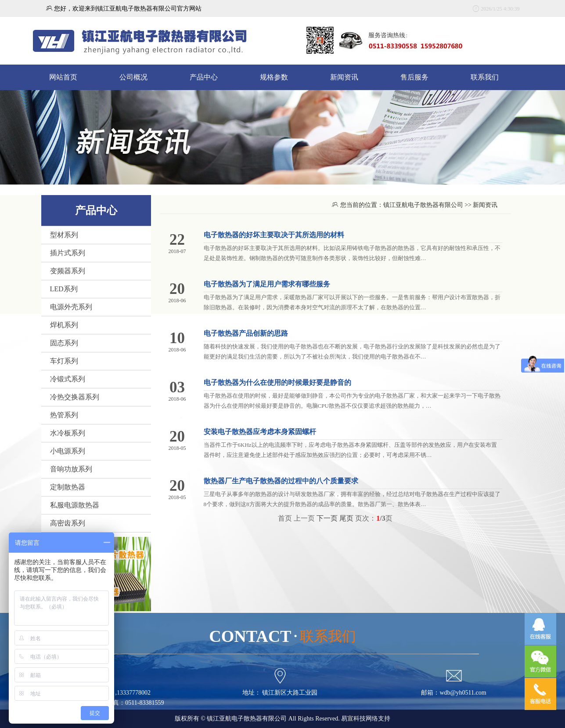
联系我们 (485, 77)
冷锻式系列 (68, 379)
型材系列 (64, 235)
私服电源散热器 (75, 505)
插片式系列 (68, 253)
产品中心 (204, 77)
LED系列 (64, 289)
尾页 (346, 518)
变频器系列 (68, 271)
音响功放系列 (71, 469)
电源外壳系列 (71, 307)
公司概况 (133, 77)
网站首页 (63, 77)
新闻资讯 (344, 77)
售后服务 (414, 77)
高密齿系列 (68, 523)
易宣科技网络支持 (366, 719)
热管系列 (64, 415)
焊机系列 (64, 325)
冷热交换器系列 (75, 397)
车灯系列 (64, 361)
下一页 (327, 518)
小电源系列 (68, 451)
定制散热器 (68, 487)
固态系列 (64, 343)
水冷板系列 (68, 433)
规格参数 (274, 77)
